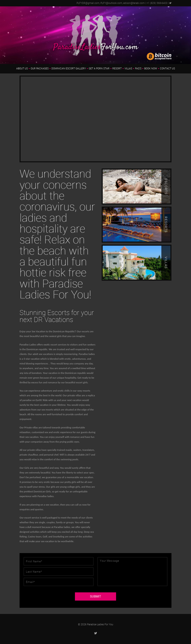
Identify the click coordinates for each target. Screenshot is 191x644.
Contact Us (167, 69)
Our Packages (40, 69)
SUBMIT (95, 596)
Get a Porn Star (99, 69)
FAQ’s (138, 69)
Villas (128, 69)
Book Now (151, 69)
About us (22, 69)
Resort (117, 69)
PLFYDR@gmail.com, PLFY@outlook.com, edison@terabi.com (111, 3)
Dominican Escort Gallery (69, 69)
